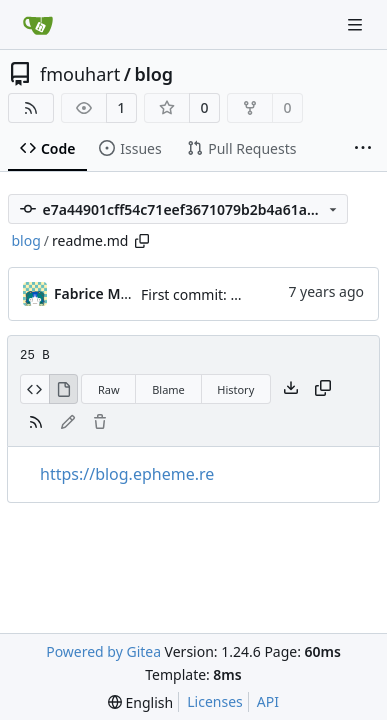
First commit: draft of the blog (239, 294)
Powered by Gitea (103, 651)
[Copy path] (142, 241)
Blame (168, 389)
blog (153, 74)
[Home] (38, 25)
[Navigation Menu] (357, 24)
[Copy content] (323, 389)
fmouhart (80, 74)
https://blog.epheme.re (127, 474)
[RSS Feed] (31, 108)
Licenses (215, 701)
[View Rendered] (64, 389)
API (268, 701)
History (235, 389)
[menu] (140, 702)
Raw (109, 389)
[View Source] (34, 389)
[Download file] (291, 389)
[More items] (363, 149)
